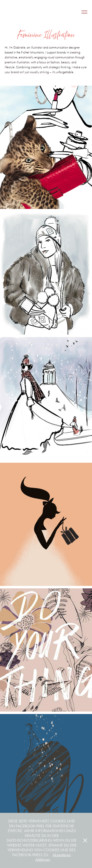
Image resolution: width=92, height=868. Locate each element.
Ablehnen (43, 859)
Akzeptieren (62, 855)
